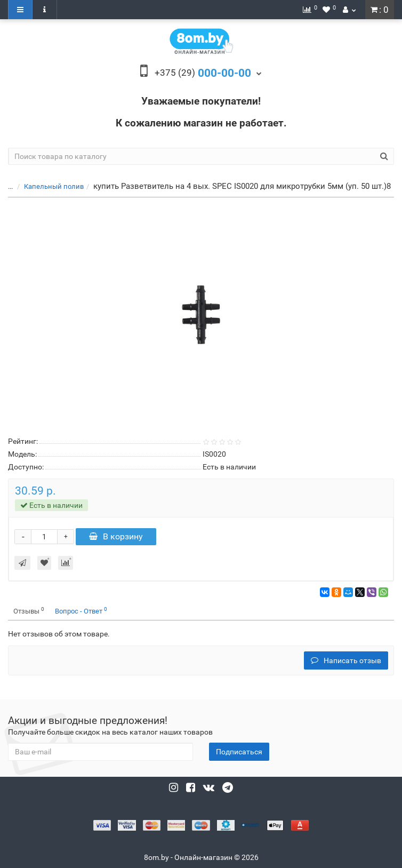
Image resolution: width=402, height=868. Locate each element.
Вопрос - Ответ (81, 611)
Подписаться (239, 752)
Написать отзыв (346, 660)
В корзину (116, 536)
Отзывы (29, 611)
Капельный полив (54, 186)
